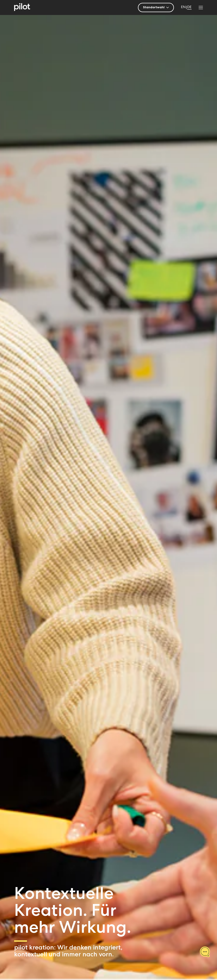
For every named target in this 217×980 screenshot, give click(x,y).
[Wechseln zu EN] (183, 8)
